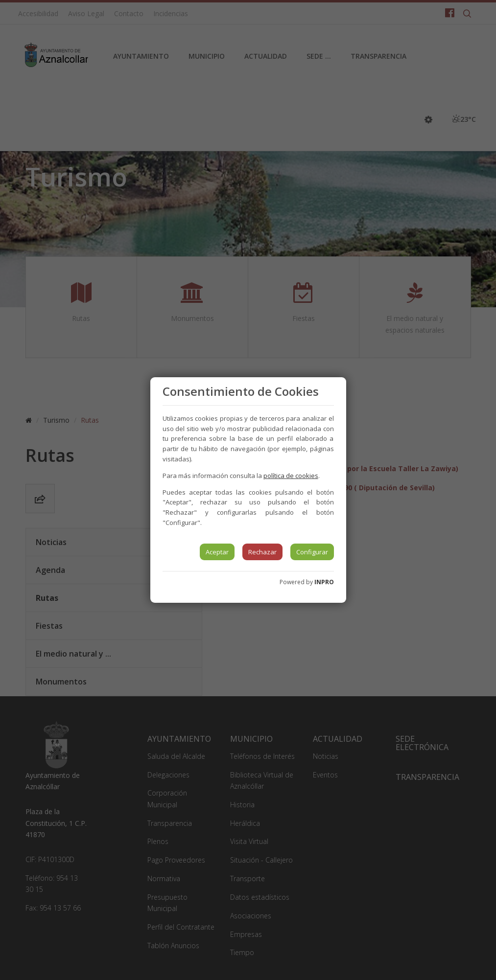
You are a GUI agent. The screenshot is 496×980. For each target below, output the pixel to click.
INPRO (324, 582)
